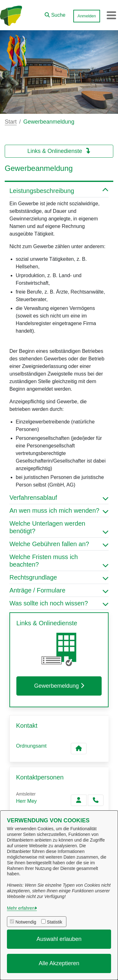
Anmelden (87, 16)
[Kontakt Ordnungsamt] (79, 749)
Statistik (55, 922)
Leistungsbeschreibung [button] (59, 191)
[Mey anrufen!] (96, 800)
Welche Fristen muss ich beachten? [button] (59, 561)
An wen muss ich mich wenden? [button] (59, 510)
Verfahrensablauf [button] (59, 498)
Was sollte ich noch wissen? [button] (59, 603)
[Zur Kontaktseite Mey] (79, 800)
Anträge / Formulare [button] (59, 590)
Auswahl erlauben (59, 939)
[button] (55, 14)
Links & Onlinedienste (59, 151)
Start (11, 122)
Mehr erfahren (21, 908)
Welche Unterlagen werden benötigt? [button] (59, 527)
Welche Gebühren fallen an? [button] (59, 544)
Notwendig (26, 922)
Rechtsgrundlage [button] (59, 577)
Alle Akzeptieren (59, 963)
